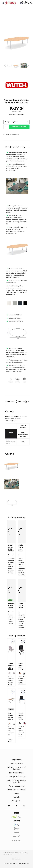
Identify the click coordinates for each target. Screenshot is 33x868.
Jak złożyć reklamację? (16, 777)
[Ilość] (6, 127)
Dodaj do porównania (11, 134)
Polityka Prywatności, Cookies (17, 768)
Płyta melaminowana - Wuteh (23, 435)
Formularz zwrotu (16, 786)
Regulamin (17, 760)
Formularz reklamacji (17, 790)
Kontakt (16, 797)
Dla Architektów (16, 773)
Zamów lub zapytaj (19, 127)
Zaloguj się (16, 801)
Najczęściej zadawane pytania (16, 781)
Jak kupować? (16, 763)
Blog (17, 793)
